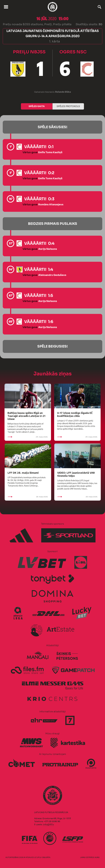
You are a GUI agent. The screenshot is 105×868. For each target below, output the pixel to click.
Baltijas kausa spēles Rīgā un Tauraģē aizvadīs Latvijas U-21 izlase (26, 416)
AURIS (97, 857)
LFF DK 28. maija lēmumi (23, 473)
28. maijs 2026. (28, 497)
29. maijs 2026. (28, 437)
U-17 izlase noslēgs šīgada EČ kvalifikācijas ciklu (75, 414)
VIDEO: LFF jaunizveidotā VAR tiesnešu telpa (76, 474)
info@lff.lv (48, 824)
